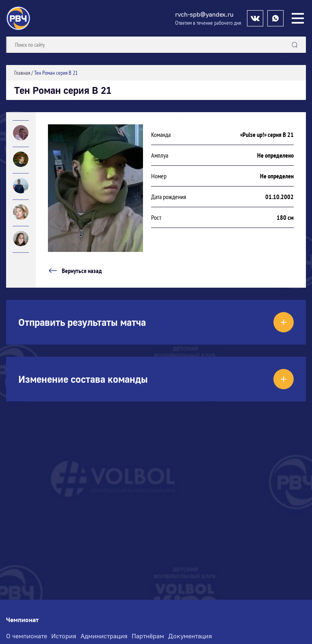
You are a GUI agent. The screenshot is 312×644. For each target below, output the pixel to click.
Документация (190, 636)
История (64, 636)
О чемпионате (27, 636)
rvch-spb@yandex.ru (204, 14)
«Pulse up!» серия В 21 (267, 134)
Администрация (104, 636)
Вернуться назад (75, 271)
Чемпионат (22, 620)
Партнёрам (148, 636)
